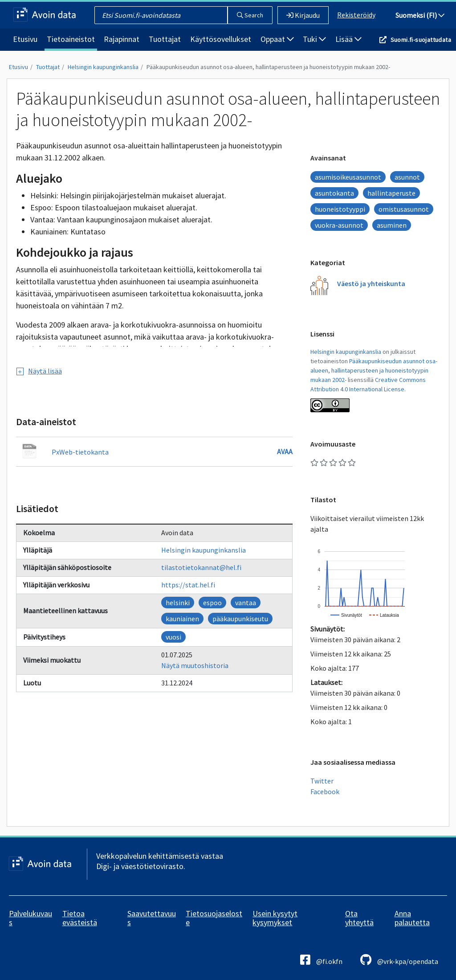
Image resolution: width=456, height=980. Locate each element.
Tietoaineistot (71, 39)
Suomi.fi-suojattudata (421, 40)
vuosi (173, 637)
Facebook (325, 791)
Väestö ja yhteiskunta (371, 283)
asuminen (392, 225)
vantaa (246, 603)
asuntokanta (334, 193)
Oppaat (277, 39)
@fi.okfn (321, 960)
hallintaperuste (391, 193)
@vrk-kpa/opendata (399, 960)
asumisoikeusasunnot (348, 177)
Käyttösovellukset (221, 39)
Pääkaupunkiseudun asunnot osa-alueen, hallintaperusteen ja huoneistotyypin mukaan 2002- (268, 67)
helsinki (178, 603)
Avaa (285, 451)
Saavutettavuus (152, 918)
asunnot (407, 177)
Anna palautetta (412, 918)
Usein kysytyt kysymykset (275, 918)
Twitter (322, 781)
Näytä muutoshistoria (195, 665)
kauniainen (182, 619)
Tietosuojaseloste (214, 918)
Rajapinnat (122, 39)
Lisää (348, 39)
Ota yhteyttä (359, 918)
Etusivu (25, 39)
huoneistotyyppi (340, 209)
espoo (212, 603)
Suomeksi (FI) (420, 15)
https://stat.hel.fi (188, 585)
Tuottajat (165, 39)
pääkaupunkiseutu (240, 619)
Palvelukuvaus (31, 918)
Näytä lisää (39, 371)
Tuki (314, 39)
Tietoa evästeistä (80, 918)
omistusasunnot (404, 209)
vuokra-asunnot (339, 225)
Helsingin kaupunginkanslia (103, 67)
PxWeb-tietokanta (80, 452)
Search (250, 15)
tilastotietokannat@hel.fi (201, 567)
